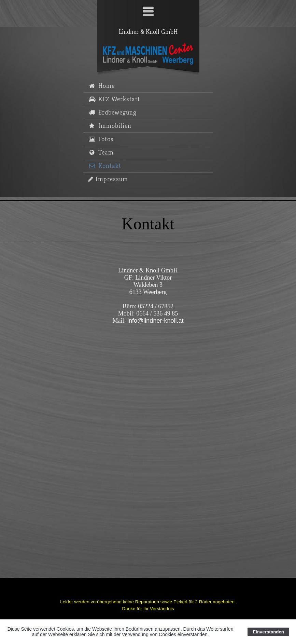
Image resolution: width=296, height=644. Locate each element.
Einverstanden (268, 632)
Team (101, 153)
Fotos (101, 139)
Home (101, 86)
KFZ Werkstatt (114, 99)
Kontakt (105, 166)
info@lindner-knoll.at (155, 321)
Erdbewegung (112, 113)
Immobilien (110, 126)
